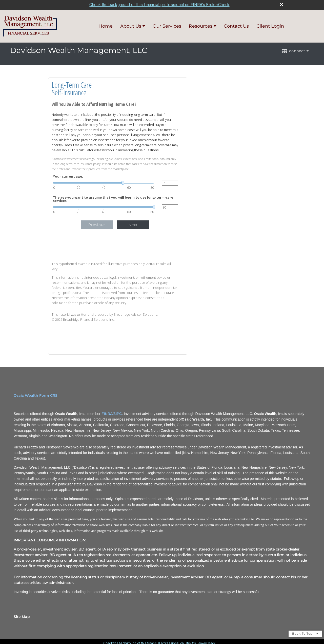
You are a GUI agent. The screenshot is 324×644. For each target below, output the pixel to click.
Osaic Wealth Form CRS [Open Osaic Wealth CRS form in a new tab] (36, 395)
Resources (201, 26)
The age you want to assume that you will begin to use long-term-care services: (113, 199)
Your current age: (68, 176)
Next (133, 225)
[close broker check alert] (281, 5)
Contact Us (236, 26)
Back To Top (305, 633)
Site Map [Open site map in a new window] (22, 617)
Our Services (167, 26)
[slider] (104, 183)
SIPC (118, 414)
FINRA (107, 414)
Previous (97, 225)
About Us (131, 26)
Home (106, 26)
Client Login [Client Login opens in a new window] (270, 26)
